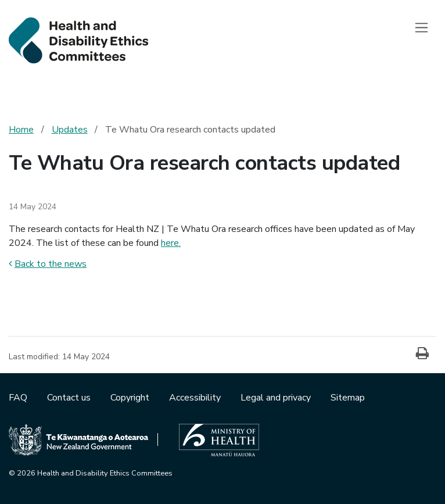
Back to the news (48, 264)
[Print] (422, 354)
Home (21, 130)
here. (171, 243)
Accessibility (196, 398)
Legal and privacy (277, 398)
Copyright (131, 398)
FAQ (19, 398)
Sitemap (348, 398)
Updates (70, 130)
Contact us (70, 398)
